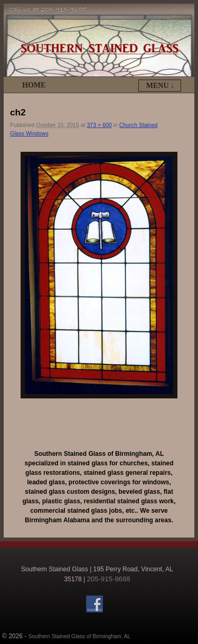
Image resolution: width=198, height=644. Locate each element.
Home (34, 85)
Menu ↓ (160, 86)
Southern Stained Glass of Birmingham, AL (80, 636)
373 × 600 (99, 125)
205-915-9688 (108, 579)
